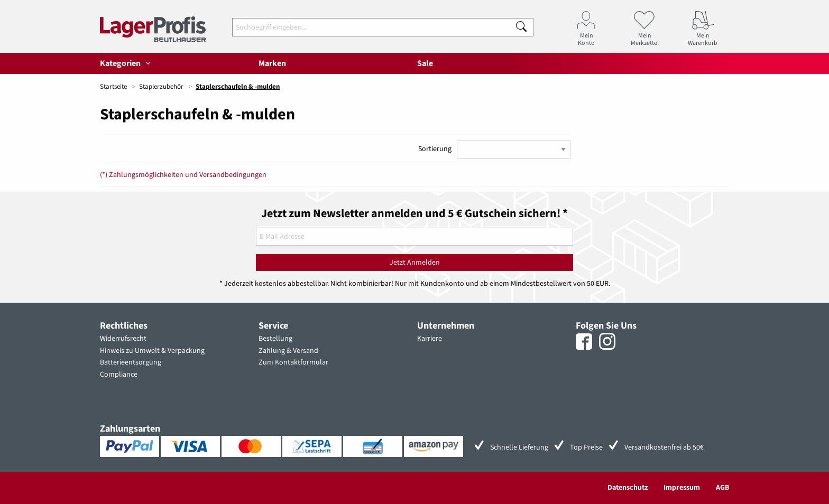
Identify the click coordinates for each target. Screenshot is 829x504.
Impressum (682, 488)
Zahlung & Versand (288, 351)
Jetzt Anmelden (415, 263)
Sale (425, 63)
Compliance (119, 375)
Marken (272, 63)
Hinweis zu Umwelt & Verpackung (152, 351)
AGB (722, 488)
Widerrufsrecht (123, 339)
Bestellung (275, 339)
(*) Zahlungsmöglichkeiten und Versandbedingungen (183, 175)
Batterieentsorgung (131, 362)
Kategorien (127, 63)
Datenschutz (628, 488)
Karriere (430, 339)
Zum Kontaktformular (293, 362)
